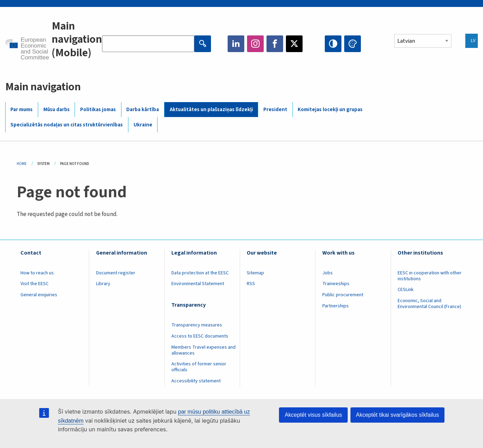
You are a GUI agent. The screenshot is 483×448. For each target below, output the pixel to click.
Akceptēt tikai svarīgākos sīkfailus (397, 415)
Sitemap (255, 273)
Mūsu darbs (57, 110)
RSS (251, 284)
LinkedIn (236, 44)
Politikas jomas (98, 110)
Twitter (294, 44)
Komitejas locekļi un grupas (330, 110)
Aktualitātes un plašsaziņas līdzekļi (211, 110)
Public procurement (343, 295)
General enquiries (39, 295)
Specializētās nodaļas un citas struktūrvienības (67, 125)
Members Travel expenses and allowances (204, 350)
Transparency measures (197, 325)
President (275, 110)
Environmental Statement (198, 284)
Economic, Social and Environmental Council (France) (430, 304)
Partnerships (336, 306)
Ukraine (143, 125)
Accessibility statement (196, 381)
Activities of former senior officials (199, 367)
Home (22, 164)
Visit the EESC (35, 284)
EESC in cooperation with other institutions (430, 276)
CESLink (406, 290)
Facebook (275, 44)
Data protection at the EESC (200, 273)
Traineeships (336, 284)
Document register (116, 273)
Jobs (328, 273)
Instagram (255, 44)
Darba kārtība (143, 110)
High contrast (333, 44)
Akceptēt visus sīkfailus (313, 415)
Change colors (353, 44)
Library (103, 284)
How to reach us (37, 273)
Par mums (22, 110)
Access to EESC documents (200, 336)
